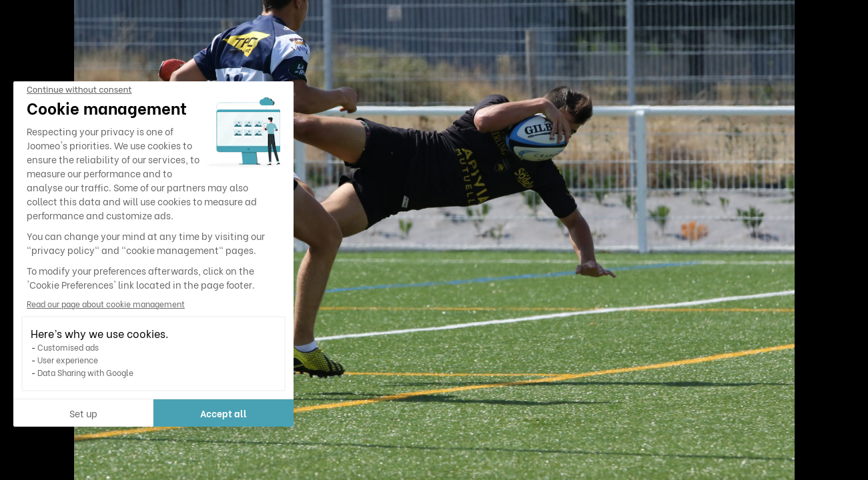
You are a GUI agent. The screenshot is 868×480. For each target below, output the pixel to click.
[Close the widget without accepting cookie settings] (79, 90)
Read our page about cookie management (106, 304)
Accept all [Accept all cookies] (224, 413)
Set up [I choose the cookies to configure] (83, 413)
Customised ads (68, 347)
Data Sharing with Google (85, 372)
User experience (68, 360)
